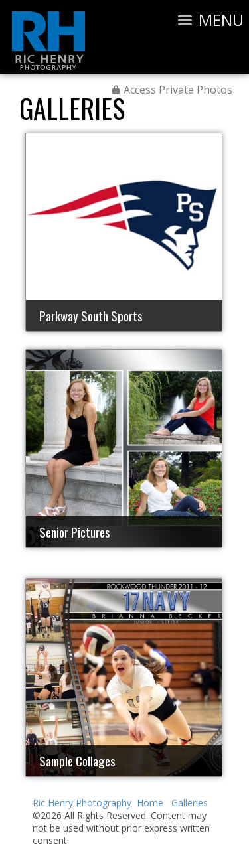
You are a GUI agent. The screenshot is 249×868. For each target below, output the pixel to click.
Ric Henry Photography (82, 803)
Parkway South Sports (91, 315)
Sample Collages (77, 760)
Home (150, 803)
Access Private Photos (178, 90)
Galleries (72, 108)
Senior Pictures (75, 532)
